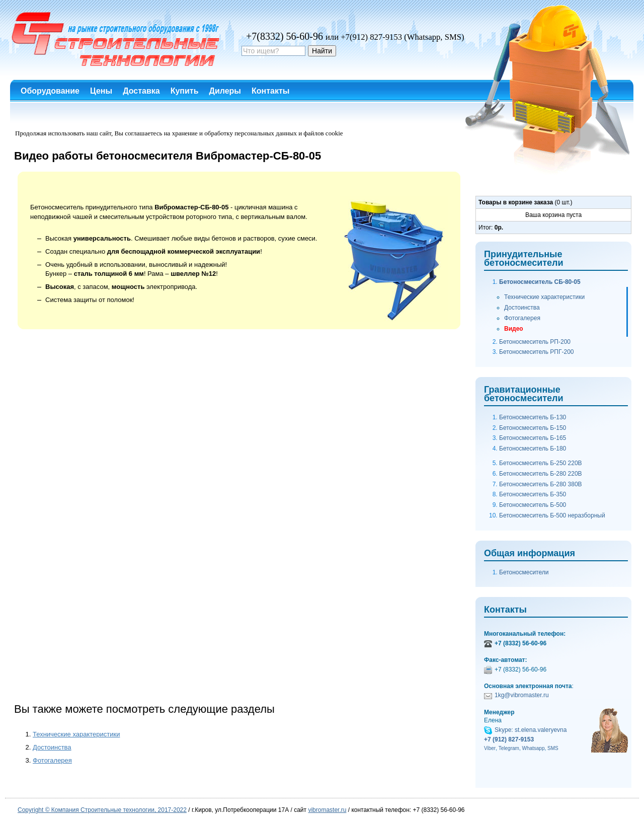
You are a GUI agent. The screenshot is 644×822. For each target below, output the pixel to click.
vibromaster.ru (327, 810)
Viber (490, 748)
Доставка (141, 91)
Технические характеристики (76, 734)
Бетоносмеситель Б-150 (533, 428)
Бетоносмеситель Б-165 (533, 438)
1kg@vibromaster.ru (522, 695)
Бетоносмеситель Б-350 (533, 494)
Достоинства (52, 747)
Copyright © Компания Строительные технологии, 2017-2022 (102, 810)
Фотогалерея (52, 760)
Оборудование (50, 91)
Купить (185, 91)
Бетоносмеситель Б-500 (533, 505)
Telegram (509, 748)
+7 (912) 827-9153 (509, 739)
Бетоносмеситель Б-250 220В (541, 463)
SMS (553, 748)
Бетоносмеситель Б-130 (533, 417)
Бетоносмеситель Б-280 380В (541, 484)
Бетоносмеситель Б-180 (533, 449)
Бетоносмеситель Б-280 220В (541, 474)
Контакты (270, 91)
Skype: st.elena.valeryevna (531, 730)
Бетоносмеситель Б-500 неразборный (552, 515)
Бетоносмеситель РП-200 (535, 342)
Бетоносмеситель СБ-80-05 (540, 282)
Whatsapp (533, 748)
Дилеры (225, 91)
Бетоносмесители (524, 572)
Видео (514, 329)
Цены (101, 91)
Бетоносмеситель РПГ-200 (536, 352)
